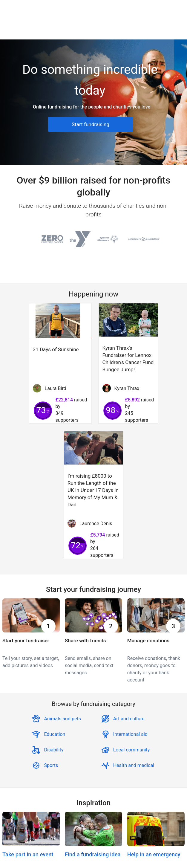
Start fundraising (91, 124)
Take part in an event (28, 854)
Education (55, 734)
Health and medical (134, 765)
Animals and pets (62, 719)
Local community (132, 750)
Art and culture (129, 719)
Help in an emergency (154, 854)
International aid (130, 734)
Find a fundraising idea (93, 854)
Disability (54, 750)
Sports (51, 765)
